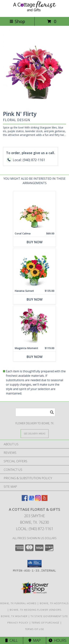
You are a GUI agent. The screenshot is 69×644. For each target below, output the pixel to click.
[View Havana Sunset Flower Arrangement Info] (34, 268)
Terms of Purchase (46, 623)
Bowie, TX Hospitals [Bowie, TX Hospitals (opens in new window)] (54, 603)
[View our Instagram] (38, 500)
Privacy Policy (18, 623)
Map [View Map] (35, 640)
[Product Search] (35, 412)
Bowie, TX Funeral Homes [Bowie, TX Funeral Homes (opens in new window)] (18, 603)
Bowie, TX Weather (14, 616)
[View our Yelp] (45, 500)
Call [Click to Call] (11, 640)
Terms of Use (35, 629)
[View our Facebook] (25, 500)
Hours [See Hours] (57, 640)
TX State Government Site (49, 616)
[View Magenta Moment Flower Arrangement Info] (34, 325)
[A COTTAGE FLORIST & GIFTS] (35, 12)
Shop (17, 21)
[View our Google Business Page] (31, 500)
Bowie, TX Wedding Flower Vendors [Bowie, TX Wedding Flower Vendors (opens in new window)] (36, 610)
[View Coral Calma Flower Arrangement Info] (34, 211)
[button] (34, 564)
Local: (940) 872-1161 (35, 529)
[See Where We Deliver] (35, 433)
